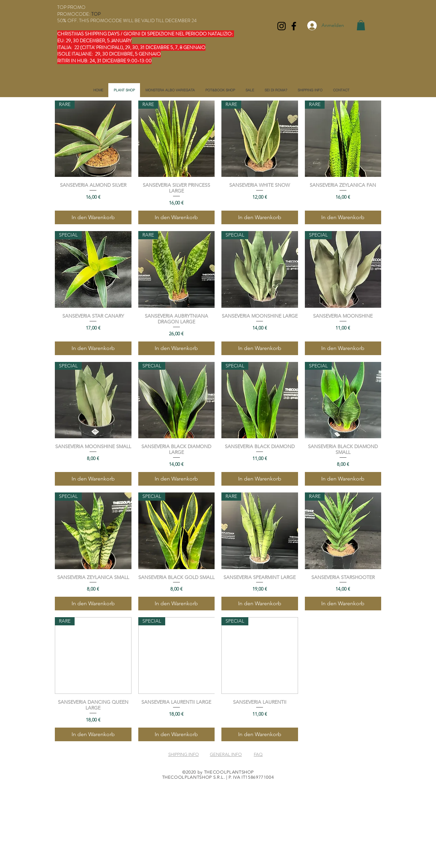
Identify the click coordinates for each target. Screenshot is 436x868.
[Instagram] (282, 26)
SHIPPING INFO (184, 754)
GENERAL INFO (226, 754)
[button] (361, 25)
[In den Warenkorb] (93, 217)
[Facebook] (294, 26)
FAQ (258, 754)
